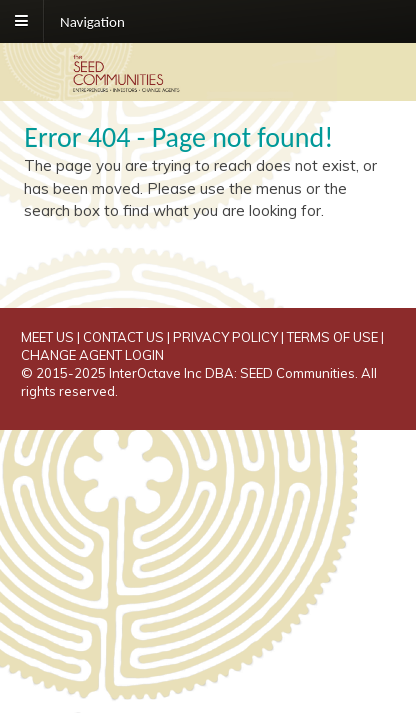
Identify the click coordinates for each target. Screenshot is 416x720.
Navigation (92, 21)
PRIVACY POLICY (225, 337)
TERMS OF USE (332, 337)
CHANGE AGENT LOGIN (92, 355)
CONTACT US (123, 337)
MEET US (47, 337)
